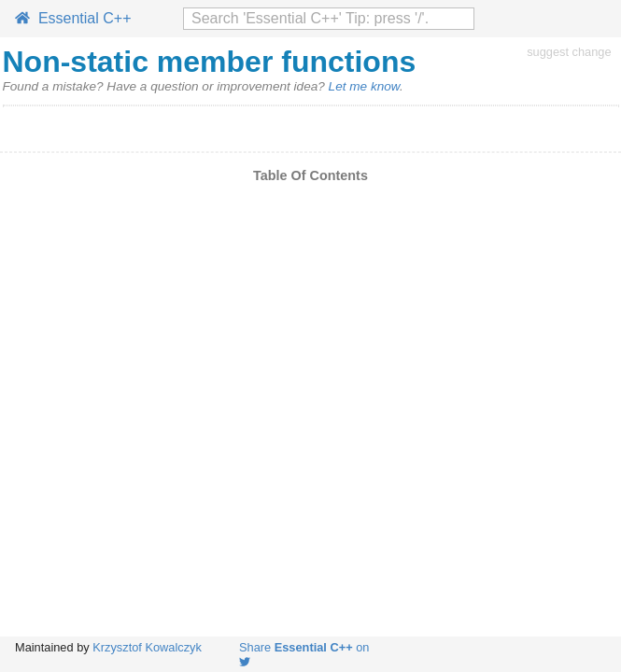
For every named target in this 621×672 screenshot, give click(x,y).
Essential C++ (73, 18)
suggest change (569, 52)
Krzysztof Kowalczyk (147, 647)
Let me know (364, 86)
